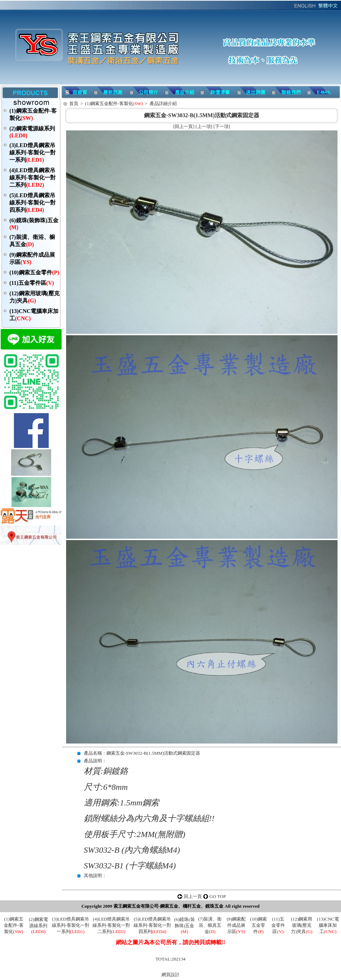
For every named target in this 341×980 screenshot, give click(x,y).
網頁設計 (170, 975)
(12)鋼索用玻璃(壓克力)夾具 (302, 925)
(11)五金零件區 (32, 283)
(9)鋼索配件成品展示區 (236, 925)
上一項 (204, 126)
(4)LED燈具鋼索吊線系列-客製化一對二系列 (33, 178)
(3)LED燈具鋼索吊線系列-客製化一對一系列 (33, 152)
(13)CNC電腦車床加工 (328, 925)
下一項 (222, 126)
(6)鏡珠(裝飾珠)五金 (185, 925)
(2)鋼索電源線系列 (38, 925)
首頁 (74, 103)
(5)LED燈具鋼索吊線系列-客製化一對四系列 (33, 203)
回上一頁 (184, 126)
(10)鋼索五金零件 (34, 272)
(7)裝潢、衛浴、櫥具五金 (210, 925)
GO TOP (218, 896)
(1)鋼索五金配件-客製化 (114, 103)
